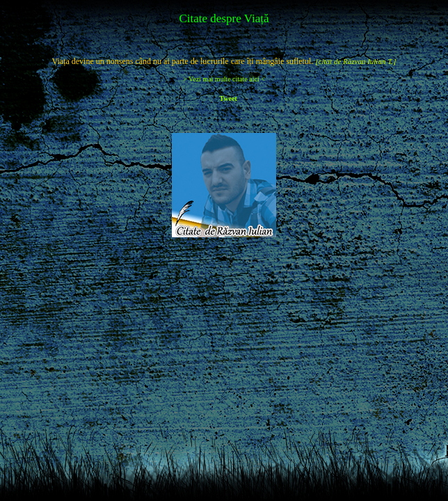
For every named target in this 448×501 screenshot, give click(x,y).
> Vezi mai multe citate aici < (224, 79)
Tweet (228, 98)
